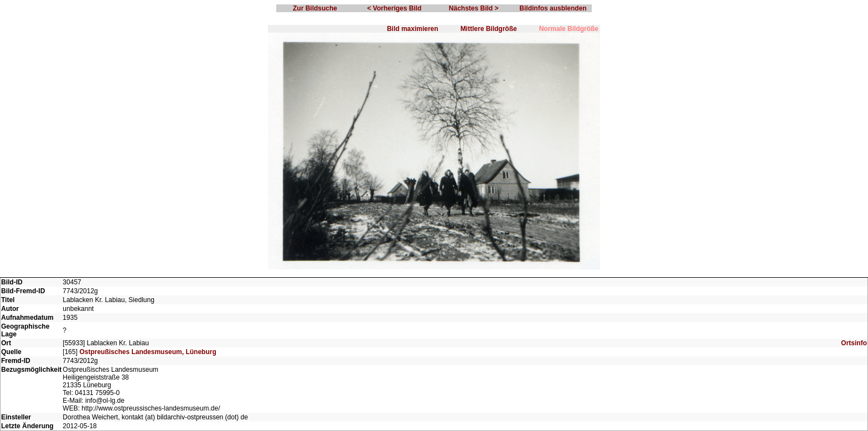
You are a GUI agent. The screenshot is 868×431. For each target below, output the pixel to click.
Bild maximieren (413, 29)
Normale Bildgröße (569, 29)
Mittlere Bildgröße (489, 29)
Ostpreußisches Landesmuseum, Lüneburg (148, 352)
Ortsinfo (854, 343)
